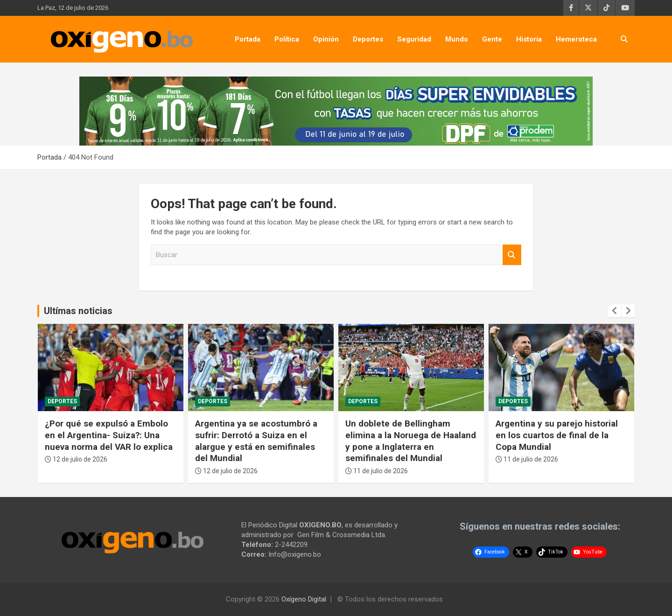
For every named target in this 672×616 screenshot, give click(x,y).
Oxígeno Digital (304, 599)
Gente (492, 39)
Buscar (512, 255)
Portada (248, 39)
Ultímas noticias (78, 311)
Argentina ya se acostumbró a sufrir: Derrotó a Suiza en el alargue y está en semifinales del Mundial (256, 441)
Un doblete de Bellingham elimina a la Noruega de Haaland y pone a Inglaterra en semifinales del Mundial (411, 441)
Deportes (368, 39)
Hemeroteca (576, 39)
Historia (529, 39)
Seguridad (414, 39)
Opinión (326, 39)
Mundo (457, 39)
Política (287, 39)
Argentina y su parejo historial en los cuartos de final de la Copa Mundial (557, 435)
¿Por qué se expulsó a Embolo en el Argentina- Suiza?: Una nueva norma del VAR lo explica (109, 435)
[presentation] (615, 311)
